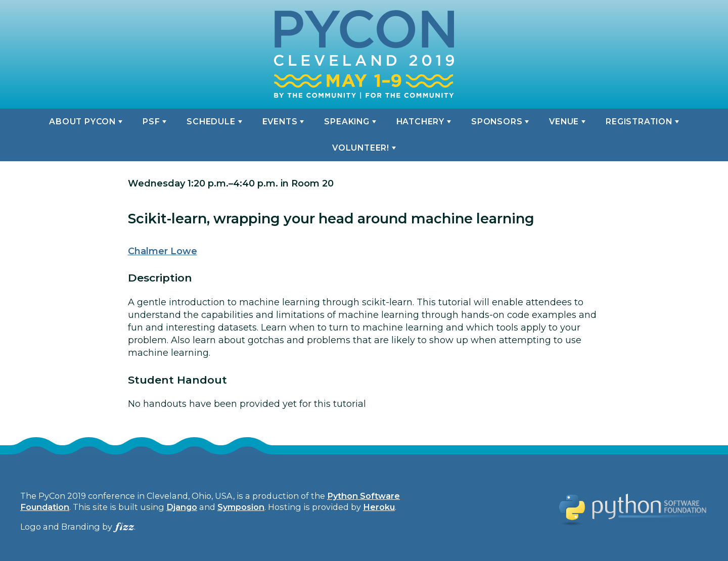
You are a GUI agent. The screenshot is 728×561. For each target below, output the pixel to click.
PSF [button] (151, 122)
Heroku (379, 507)
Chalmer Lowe (163, 251)
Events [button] (280, 122)
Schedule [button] (211, 122)
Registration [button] (639, 122)
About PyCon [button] (82, 122)
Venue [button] (564, 122)
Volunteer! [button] (361, 148)
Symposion (241, 507)
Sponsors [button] (497, 122)
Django (182, 507)
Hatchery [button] (420, 122)
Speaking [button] (347, 122)
